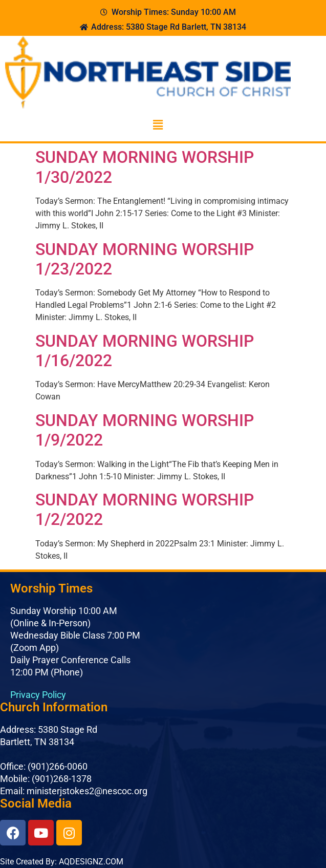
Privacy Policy (38, 695)
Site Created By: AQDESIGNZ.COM (62, 862)
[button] (158, 125)
